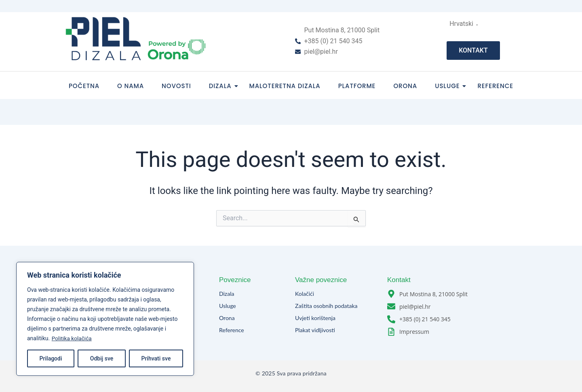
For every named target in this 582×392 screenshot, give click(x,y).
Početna (84, 86)
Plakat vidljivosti (315, 330)
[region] (105, 319)
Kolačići (305, 294)
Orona (405, 86)
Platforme (357, 86)
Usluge (450, 86)
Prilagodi (51, 358)
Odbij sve (102, 358)
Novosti (176, 86)
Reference (495, 86)
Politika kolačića (72, 338)
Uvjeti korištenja (315, 318)
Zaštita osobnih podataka (326, 306)
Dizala (223, 86)
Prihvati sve (156, 358)
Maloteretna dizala (285, 86)
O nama (131, 86)
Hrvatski (463, 24)
